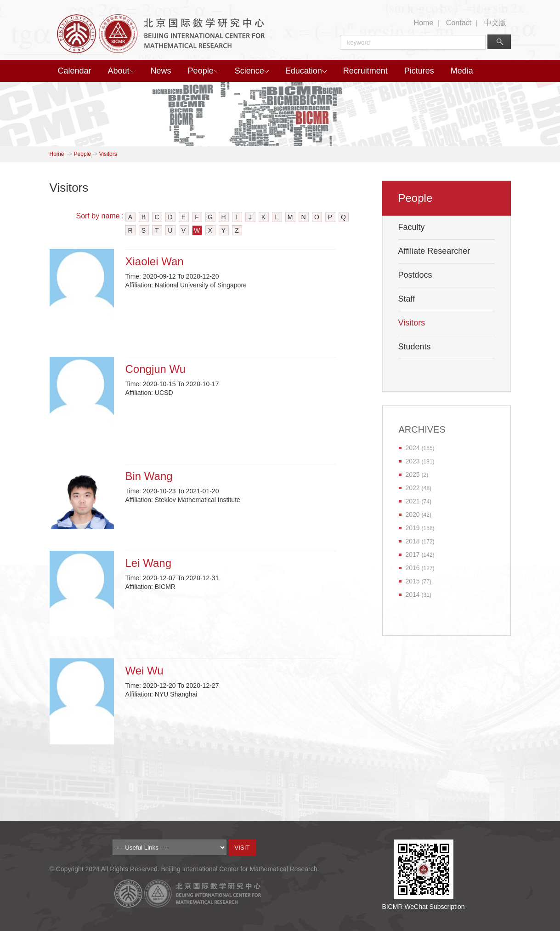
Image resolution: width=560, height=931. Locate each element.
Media (462, 71)
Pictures (419, 71)
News (161, 71)
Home (424, 23)
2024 (413, 448)
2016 (413, 568)
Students (415, 347)
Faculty (412, 227)
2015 (413, 581)
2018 (413, 541)
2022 (413, 488)
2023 (413, 461)
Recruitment (365, 71)
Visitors (108, 154)
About (121, 71)
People (203, 71)
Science (252, 71)
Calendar (75, 71)
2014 (413, 594)
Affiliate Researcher (434, 251)
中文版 (495, 23)
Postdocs (415, 275)
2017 (413, 554)
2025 (413, 474)
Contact (459, 23)
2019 (413, 528)
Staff (407, 299)
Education (306, 71)
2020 (413, 514)
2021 (413, 501)
